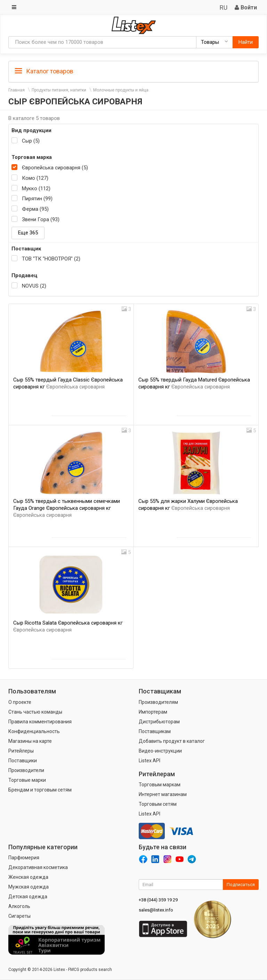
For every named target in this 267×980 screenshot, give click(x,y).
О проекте (20, 702)
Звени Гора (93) (41, 219)
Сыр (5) (31, 141)
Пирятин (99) (37, 199)
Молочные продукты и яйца (121, 90)
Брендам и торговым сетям (40, 790)
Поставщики (23, 761)
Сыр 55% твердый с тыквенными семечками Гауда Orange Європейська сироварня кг (67, 508)
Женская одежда (28, 877)
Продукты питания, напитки (59, 90)
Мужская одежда (29, 887)
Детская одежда (28, 897)
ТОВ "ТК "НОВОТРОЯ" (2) (51, 259)
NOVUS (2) (34, 286)
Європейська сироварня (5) (55, 168)
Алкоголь (19, 906)
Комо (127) (35, 178)
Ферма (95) (35, 209)
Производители (26, 770)
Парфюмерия (24, 858)
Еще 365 (28, 233)
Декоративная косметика (38, 867)
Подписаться (241, 885)
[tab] (133, 71)
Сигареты (19, 916)
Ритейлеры (21, 751)
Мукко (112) (36, 188)
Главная (17, 90)
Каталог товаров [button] (44, 71)
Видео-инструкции (160, 751)
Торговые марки (27, 780)
